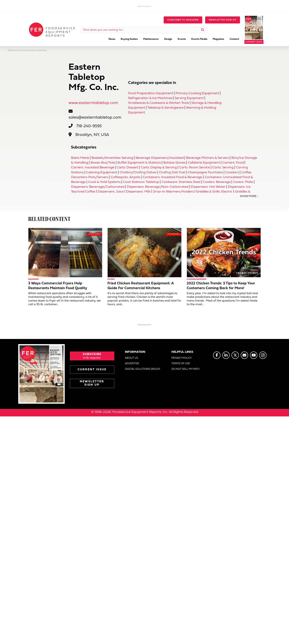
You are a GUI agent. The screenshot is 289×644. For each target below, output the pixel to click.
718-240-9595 (89, 126)
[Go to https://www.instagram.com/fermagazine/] (263, 355)
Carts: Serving (223, 168)
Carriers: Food (233, 163)
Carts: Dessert (127, 168)
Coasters (232, 173)
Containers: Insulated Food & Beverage (172, 177)
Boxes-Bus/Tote (103, 163)
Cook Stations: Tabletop (141, 182)
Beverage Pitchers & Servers (207, 158)
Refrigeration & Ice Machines (150, 98)
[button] (183, 20)
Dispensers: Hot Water (208, 187)
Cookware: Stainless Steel (181, 182)
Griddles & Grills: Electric (214, 192)
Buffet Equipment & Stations (139, 163)
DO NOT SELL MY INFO (185, 369)
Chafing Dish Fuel (172, 173)
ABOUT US (132, 358)
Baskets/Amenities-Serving (112, 158)
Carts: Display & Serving (159, 168)
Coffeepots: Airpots (126, 177)
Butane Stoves (174, 163)
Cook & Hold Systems (104, 182)
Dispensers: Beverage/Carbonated (98, 187)
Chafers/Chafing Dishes (138, 173)
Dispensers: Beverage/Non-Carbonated (158, 187)
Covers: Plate (243, 182)
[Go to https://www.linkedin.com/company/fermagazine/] (226, 355)
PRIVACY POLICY (182, 358)
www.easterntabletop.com (93, 103)
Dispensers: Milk (138, 192)
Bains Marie (80, 158)
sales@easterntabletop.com (95, 118)
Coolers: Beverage (217, 182)
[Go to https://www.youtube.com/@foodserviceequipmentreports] (254, 355)
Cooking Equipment (197, 279)
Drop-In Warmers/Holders (173, 192)
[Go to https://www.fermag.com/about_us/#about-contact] (244, 355)
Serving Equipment (189, 98)
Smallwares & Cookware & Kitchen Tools (159, 103)
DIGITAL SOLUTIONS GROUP (142, 369)
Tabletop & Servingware (165, 108)
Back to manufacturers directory (27, 50)
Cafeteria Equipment (204, 163)
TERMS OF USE (181, 364)
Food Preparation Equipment (151, 93)
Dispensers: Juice (111, 192)
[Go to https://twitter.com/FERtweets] (235, 355)
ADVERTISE (132, 364)
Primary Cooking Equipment (197, 93)
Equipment (34, 279)
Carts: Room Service (195, 168)
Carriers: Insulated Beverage (93, 168)
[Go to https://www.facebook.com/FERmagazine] (217, 355)
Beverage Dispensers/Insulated (160, 158)
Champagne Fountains (205, 173)
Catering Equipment (102, 173)
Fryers (111, 279)
